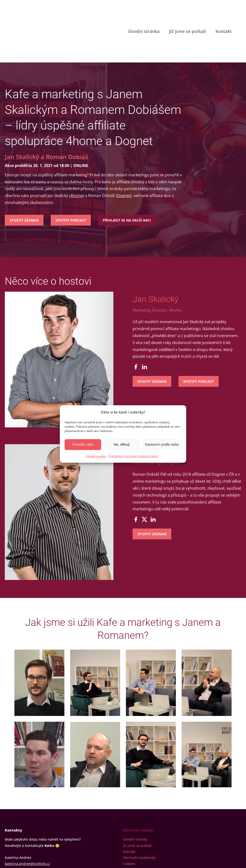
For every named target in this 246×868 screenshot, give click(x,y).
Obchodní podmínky (139, 812)
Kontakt (224, 9)
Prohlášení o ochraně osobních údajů (133, 456)
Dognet (124, 151)
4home (77, 151)
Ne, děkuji (122, 444)
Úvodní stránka (144, 9)
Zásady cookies (96, 456)
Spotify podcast (71, 175)
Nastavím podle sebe (162, 444)
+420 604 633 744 (19, 825)
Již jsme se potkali (188, 9)
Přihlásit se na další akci (127, 175)
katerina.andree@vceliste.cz (27, 819)
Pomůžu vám (83, 444)
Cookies (129, 819)
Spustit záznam (24, 175)
